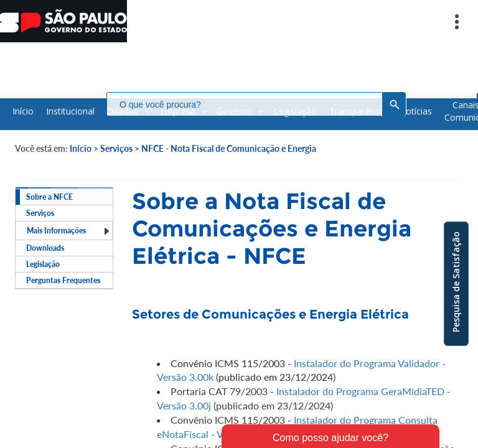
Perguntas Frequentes (63, 280)
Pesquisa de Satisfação (456, 282)
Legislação (43, 264)
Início (81, 148)
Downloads (45, 248)
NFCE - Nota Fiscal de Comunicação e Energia (229, 148)
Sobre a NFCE (49, 197)
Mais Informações (68, 231)
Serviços (116, 148)
